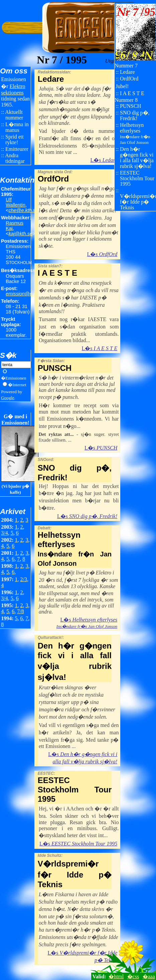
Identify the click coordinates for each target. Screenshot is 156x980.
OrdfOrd (129, 79)
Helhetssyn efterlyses (135, 134)
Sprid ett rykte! (15, 140)
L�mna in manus (17, 127)
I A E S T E (132, 93)
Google (8, 398)
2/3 (24, 579)
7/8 (20, 611)
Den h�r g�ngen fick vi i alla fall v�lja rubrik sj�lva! (137, 157)
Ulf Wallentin (16, 202)
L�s (104, 160)
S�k (8, 355)
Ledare (127, 72)
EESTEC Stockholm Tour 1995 (137, 178)
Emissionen (16, 378)
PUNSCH (130, 106)
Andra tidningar (15, 158)
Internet (19, 385)
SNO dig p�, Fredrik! (135, 115)
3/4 (4, 533)
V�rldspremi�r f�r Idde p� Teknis (138, 202)
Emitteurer (17, 149)
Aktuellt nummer (14, 115)
